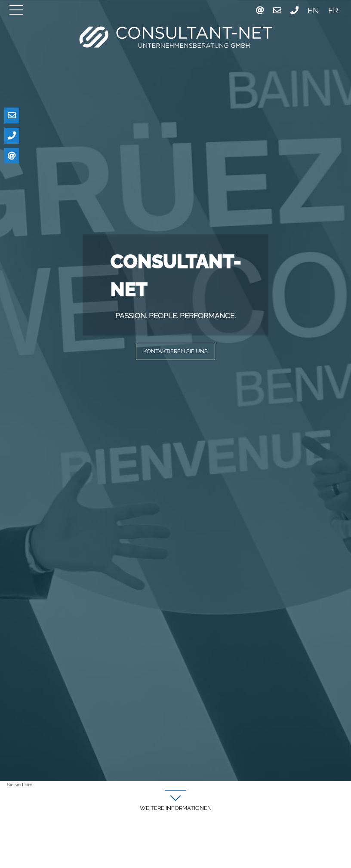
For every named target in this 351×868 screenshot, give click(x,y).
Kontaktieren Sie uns (175, 352)
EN (313, 10)
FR (333, 10)
